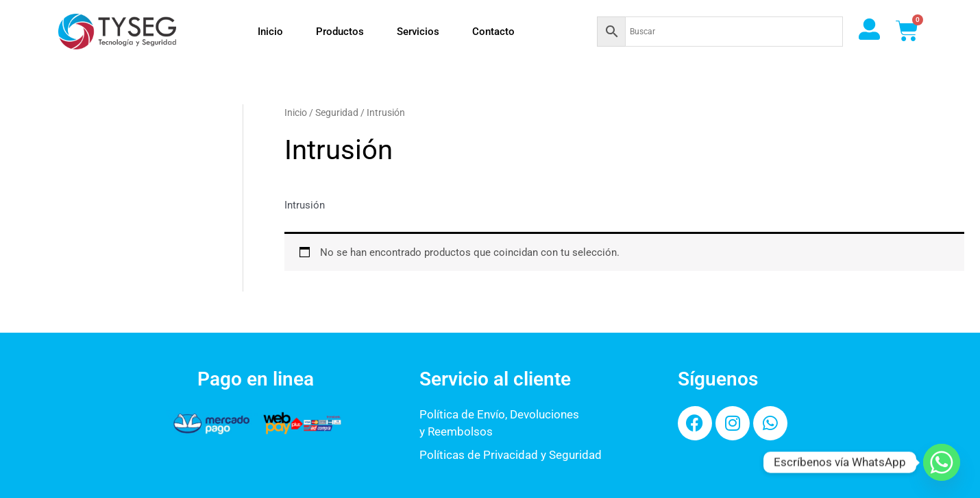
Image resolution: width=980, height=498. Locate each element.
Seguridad (337, 112)
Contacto (493, 32)
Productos (340, 32)
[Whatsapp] (942, 462)
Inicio (270, 32)
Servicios (418, 32)
